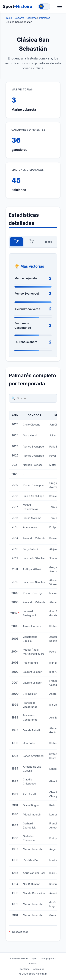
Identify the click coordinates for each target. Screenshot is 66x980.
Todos (48, 242)
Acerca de (39, 969)
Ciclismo (32, 18)
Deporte (19, 18)
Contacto (25, 969)
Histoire (33, 963)
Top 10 (32, 242)
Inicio (9, 18)
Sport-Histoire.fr (19, 959)
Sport (18, 6)
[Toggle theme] (44, 7)
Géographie (47, 959)
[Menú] (60, 6)
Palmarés (45, 18)
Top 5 (16, 242)
